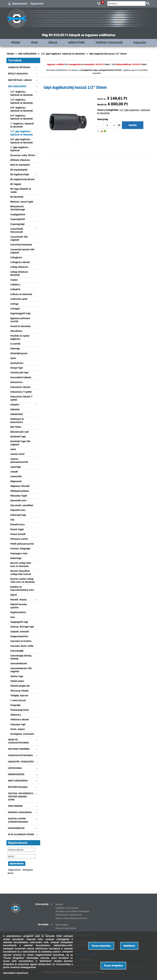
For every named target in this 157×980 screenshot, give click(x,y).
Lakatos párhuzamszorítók (19, 461)
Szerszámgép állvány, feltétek (21, 657)
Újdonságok (62, 925)
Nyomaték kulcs (18, 500)
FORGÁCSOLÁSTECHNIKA (20, 755)
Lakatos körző (17, 454)
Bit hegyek (16, 184)
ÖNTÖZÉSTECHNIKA (18, 787)
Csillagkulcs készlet (20, 262)
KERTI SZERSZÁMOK (18, 781)
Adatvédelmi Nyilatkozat (69, 915)
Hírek (34, 42)
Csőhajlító (15, 289)
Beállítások (129, 946)
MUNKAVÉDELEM (16, 828)
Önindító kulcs (17, 525)
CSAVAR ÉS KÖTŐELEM (19, 67)
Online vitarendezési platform (72, 918)
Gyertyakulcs (17, 363)
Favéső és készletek (20, 326)
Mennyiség (103, 119)
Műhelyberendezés (20, 491)
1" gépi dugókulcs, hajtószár (20, 149)
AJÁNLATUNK (76, 42)
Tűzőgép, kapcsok (19, 696)
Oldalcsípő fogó (18, 515)
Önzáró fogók (17, 529)
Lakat (13, 449)
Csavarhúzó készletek (21, 245)
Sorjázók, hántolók (20, 632)
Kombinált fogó (18, 437)
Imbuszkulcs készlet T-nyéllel (22, 398)
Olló (12, 520)
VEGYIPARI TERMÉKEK (19, 749)
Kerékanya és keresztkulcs (17, 421)
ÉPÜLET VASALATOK (18, 74)
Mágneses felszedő (20, 486)
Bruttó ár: (102, 105)
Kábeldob (15, 409)
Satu (13, 617)
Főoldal (16, 42)
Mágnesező (16, 481)
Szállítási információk (109, 42)
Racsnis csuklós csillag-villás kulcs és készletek (22, 580)
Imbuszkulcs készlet (20, 387)
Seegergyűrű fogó (19, 622)
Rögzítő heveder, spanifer (19, 606)
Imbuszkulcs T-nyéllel (21, 392)
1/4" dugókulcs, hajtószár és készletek (22, 101)
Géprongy (15, 349)
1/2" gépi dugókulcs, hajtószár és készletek (63, 54)
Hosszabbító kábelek (21, 377)
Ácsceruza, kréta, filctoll (22, 155)
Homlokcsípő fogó (19, 373)
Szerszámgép (17, 651)
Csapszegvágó (17, 224)
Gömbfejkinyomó (19, 353)
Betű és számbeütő (20, 165)
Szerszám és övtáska (21, 641)
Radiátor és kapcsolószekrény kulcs (22, 588)
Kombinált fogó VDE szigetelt (20, 443)
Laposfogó (15, 467)
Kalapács (15, 405)
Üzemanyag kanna (20, 710)
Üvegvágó (15, 705)
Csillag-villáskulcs (19, 267)
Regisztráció (37, 4)
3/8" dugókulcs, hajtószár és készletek (22, 109)
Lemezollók (16, 476)
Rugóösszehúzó (18, 612)
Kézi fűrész (16, 427)
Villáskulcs (16, 715)
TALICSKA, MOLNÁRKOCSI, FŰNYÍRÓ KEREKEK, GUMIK (21, 797)
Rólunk (53, 42)
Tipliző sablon (17, 681)
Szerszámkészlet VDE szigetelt (21, 670)
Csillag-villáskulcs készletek (19, 273)
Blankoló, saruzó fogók (22, 202)
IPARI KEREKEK (15, 806)
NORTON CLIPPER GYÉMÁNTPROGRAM (18, 820)
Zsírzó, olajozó (17, 729)
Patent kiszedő (18, 534)
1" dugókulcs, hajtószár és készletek (22, 125)
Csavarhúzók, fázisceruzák (17, 230)
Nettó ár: (102, 99)
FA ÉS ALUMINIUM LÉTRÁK (21, 834)
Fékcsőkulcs (16, 331)
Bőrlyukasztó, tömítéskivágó (18, 208)
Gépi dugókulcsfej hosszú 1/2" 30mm (108, 54)
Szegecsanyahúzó (19, 636)
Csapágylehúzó (18, 214)
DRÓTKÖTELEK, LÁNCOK (20, 80)
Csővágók (15, 309)
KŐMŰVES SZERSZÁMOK (20, 812)
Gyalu (13, 358)
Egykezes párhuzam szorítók (20, 320)
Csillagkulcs (16, 258)
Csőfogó (14, 304)
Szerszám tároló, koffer (22, 646)
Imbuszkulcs (16, 382)
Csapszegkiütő (18, 219)
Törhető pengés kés (20, 686)
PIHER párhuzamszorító (22, 544)
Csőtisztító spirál (19, 299)
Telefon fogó (17, 676)
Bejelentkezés (20, 4)
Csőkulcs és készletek (21, 294)
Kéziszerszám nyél (19, 432)
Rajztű (13, 595)
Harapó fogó (16, 368)
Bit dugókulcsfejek (20, 174)
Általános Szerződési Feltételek (72, 911)
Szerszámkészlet (19, 663)
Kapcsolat (140, 42)
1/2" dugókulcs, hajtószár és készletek (22, 93)
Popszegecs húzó (19, 554)
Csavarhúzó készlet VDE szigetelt (22, 251)
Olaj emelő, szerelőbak (22, 505)
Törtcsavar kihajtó (19, 691)
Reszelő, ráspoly (18, 600)
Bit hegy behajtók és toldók (21, 190)
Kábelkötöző (17, 414)
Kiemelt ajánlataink (66, 928)
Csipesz (14, 280)
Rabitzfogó (16, 558)
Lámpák (14, 472)
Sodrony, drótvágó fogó (22, 627)
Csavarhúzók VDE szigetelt (19, 238)
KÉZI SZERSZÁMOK (27, 54)
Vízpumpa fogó (18, 724)
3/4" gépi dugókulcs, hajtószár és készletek (22, 141)
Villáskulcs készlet (20, 720)
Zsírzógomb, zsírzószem (22, 734)
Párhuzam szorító (19, 539)
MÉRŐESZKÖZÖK (16, 774)
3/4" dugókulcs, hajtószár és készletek (22, 117)
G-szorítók (15, 344)
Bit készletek (17, 197)
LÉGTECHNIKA (15, 768)
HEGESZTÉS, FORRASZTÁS (21, 762)
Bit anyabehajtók (19, 170)
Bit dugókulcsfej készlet (22, 179)
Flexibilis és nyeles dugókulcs (20, 337)
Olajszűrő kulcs (18, 510)
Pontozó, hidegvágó (20, 549)
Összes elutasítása (101, 946)
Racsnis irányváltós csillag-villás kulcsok (21, 572)
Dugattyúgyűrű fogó (20, 313)
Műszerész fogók (19, 496)
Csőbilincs (15, 285)
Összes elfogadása (113, 966)
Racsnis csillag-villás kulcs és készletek (21, 565)
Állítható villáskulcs (20, 160)
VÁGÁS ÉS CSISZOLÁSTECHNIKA (18, 741)
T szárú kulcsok (18, 700)
